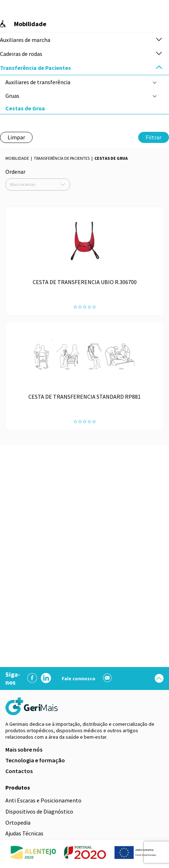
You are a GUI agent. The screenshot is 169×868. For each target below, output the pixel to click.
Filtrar (154, 137)
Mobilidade (17, 158)
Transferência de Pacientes (62, 158)
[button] (159, 40)
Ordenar (15, 172)
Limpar (16, 137)
